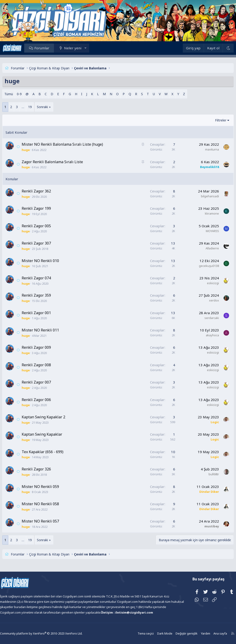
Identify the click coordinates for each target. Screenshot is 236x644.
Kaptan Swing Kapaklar (50, 434)
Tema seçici (137, 634)
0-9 (28, 94)
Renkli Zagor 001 (45, 313)
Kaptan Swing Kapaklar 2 (52, 417)
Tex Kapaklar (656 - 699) (51, 452)
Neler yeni (81, 48)
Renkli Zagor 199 (45, 208)
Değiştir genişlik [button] (176, 634)
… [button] (31, 107)
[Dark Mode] (220, 48)
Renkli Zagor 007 (45, 382)
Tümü (17, 94)
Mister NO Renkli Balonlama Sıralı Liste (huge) (71, 144)
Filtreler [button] (212, 120)
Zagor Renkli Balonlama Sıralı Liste (61, 162)
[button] (94, 48)
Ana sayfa (209, 634)
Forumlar (50, 48)
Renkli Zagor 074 (45, 278)
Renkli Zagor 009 (45, 347)
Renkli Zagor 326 (45, 469)
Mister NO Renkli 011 (49, 330)
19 (38, 107)
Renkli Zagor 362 (45, 191)
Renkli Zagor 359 (45, 295)
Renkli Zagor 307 (45, 243)
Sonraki (51, 107)
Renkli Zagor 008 (45, 365)
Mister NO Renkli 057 (49, 521)
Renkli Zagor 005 (45, 226)
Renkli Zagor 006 (45, 400)
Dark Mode (155, 634)
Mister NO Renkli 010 (49, 261)
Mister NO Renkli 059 (49, 487)
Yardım (195, 634)
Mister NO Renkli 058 (49, 504)
